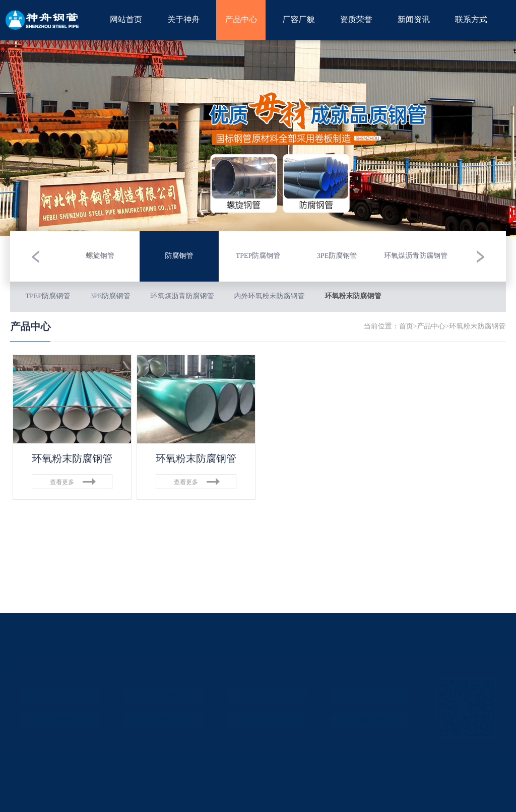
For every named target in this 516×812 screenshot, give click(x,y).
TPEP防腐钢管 (48, 296)
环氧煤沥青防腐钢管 (182, 296)
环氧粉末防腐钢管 (353, 296)
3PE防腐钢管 (110, 296)
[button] (35, 256)
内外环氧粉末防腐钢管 (270, 296)
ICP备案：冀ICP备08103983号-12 (62, 741)
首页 (406, 327)
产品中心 (431, 327)
